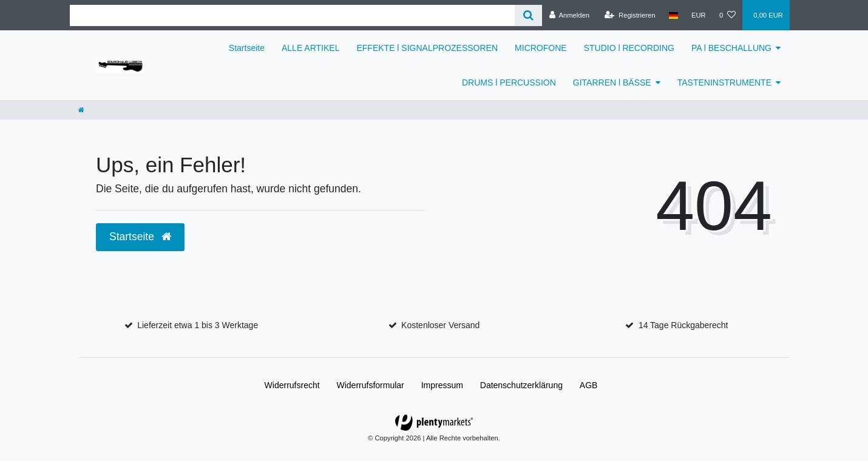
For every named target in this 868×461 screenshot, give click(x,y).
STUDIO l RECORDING (629, 48)
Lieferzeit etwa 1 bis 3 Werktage (198, 325)
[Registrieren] (630, 15)
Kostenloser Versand (440, 325)
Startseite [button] (140, 237)
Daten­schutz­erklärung (521, 385)
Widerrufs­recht (292, 385)
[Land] (673, 15)
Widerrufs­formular (371, 385)
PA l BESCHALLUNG (731, 48)
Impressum (442, 385)
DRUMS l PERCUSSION (509, 82)
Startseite (247, 48)
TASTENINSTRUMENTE (724, 82)
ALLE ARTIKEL (310, 48)
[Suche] (528, 15)
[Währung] (699, 15)
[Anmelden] (569, 15)
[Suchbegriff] (292, 15)
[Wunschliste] (727, 15)
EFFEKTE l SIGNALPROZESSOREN (427, 48)
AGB (589, 385)
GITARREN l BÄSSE (612, 82)
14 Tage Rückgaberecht (683, 325)
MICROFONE (541, 48)
